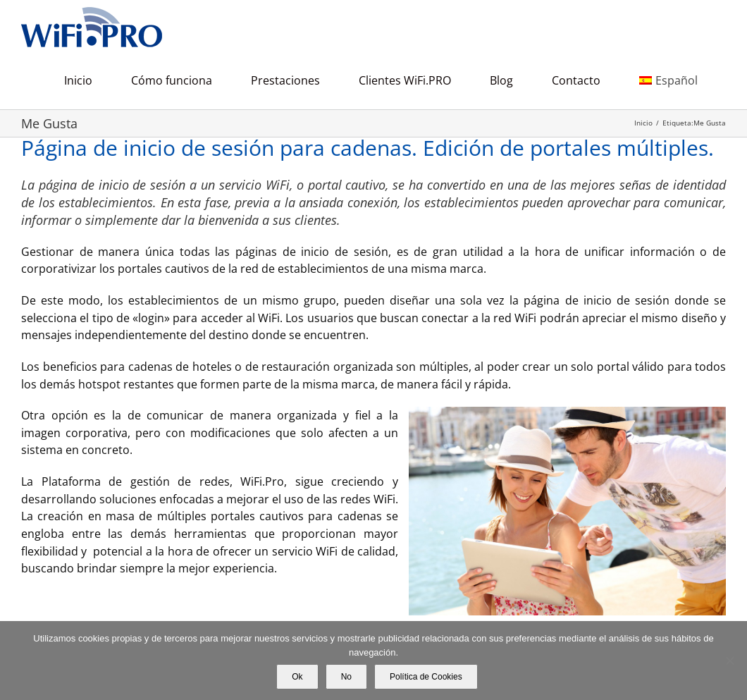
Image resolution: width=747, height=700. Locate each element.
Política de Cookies (426, 677)
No (346, 677)
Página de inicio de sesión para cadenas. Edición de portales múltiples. (368, 148)
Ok (297, 677)
